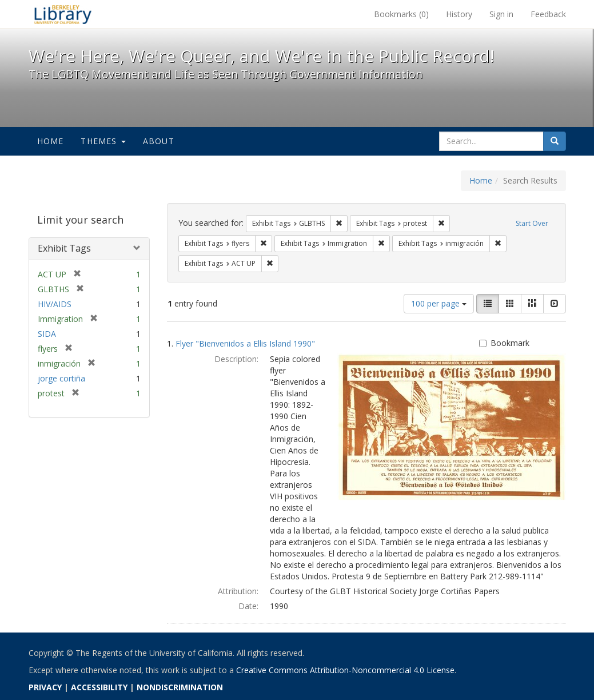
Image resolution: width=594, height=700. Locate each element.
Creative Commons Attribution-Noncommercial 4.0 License (345, 670)
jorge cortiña (61, 378)
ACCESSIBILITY (99, 687)
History (459, 14)
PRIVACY (45, 687)
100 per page (439, 303)
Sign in (501, 14)
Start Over (532, 223)
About (159, 141)
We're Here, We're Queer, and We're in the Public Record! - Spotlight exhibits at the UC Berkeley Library (63, 14)
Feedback (548, 14)
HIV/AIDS (55, 304)
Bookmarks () (401, 14)
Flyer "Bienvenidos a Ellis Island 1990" (245, 343)
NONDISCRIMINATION (180, 687)
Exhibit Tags (64, 248)
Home (51, 141)
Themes (103, 141)
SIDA (47, 334)
